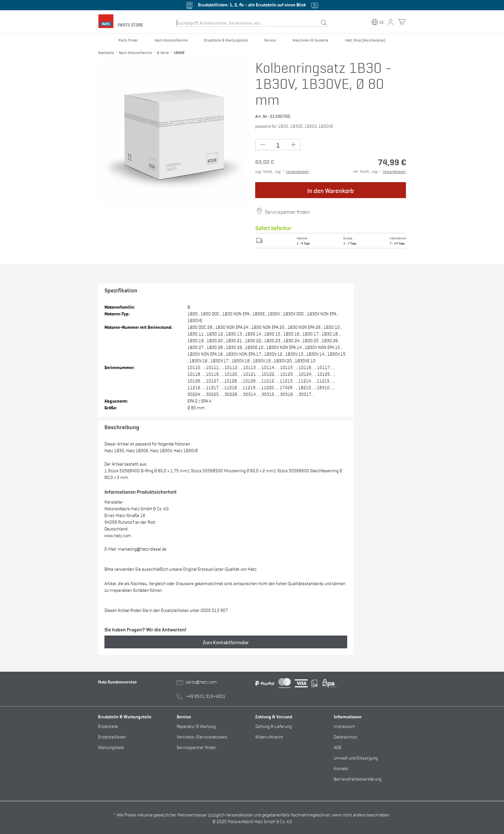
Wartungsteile (111, 747)
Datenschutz (345, 736)
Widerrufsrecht (269, 736)
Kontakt (341, 768)
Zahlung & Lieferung (273, 726)
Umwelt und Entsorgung (356, 757)
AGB (337, 747)
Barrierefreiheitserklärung (358, 779)
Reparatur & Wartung (196, 726)
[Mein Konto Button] (391, 22)
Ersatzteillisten (112, 736)
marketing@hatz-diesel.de (142, 548)
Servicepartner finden (287, 212)
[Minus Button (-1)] (263, 145)
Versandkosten (298, 171)
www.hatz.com (118, 535)
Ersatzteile (108, 726)
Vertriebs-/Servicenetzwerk (202, 736)
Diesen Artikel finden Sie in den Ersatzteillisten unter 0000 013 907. (167, 610)
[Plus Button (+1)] (293, 145)
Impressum (344, 726)
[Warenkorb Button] (402, 22)
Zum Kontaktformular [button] (226, 642)
